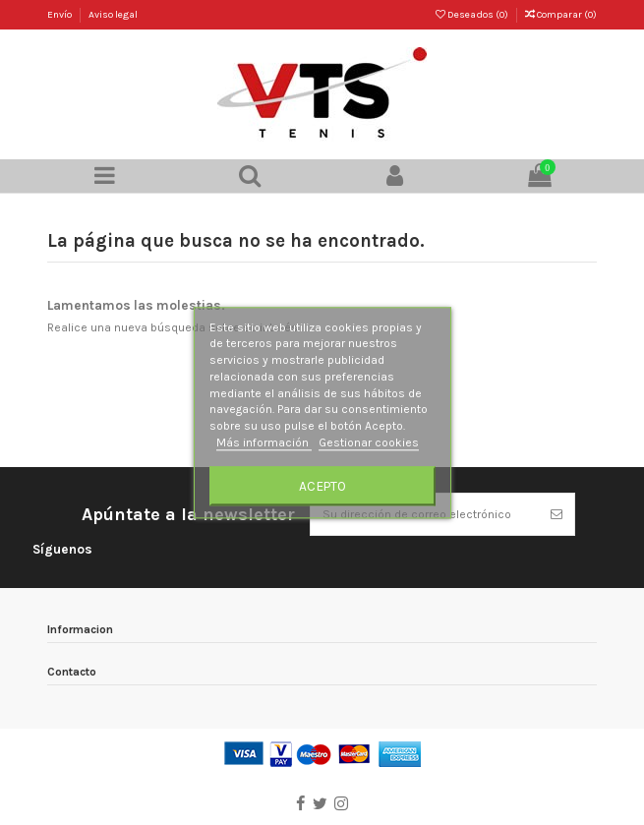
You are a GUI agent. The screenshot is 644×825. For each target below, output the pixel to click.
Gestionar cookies (369, 442)
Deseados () (473, 15)
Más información (264, 442)
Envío (60, 15)
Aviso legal (113, 15)
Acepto (322, 486)
